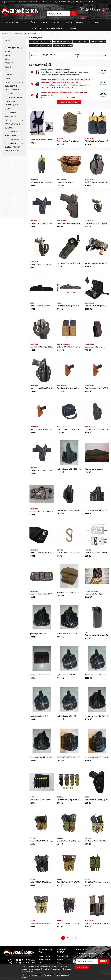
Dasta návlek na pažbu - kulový (40, 800)
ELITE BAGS (61, 138)
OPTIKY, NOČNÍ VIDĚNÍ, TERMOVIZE (13, 126)
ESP (86, 632)
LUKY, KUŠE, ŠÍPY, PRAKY (14, 97)
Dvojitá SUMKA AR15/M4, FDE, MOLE (69, 882)
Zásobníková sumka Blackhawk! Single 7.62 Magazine (42, 182)
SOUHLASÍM (82, 967)
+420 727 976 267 (92, 10)
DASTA (32, 797)
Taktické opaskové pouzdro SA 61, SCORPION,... (97, 263)
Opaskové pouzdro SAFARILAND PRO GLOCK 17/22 (42, 223)
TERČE (7, 56)
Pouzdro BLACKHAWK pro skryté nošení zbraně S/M (97, 306)
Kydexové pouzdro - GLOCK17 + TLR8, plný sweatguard (97, 716)
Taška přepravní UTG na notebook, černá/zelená (69, 429)
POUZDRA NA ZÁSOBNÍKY (62, 42)
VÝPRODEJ (9, 59)
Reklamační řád (62, 956)
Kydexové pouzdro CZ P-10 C (95, 675)
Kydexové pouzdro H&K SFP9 (67, 675)
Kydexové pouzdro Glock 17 (39, 716)
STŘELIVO (9, 120)
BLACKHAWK (89, 138)
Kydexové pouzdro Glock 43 (39, 634)
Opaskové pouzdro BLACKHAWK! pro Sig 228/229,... (69, 223)
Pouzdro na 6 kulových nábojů (40, 675)
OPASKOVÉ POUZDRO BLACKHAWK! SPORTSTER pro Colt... (42, 347)
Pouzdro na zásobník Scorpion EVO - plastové (97, 635)
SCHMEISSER (34, 509)
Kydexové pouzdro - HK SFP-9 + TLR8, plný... (42, 757)
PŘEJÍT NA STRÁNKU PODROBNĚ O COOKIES (38, 975)
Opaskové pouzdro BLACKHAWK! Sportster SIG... (97, 223)
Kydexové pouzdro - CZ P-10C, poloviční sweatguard (97, 757)
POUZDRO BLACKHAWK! (66, 182)
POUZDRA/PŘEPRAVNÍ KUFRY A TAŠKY (13, 134)
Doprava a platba (44, 956)
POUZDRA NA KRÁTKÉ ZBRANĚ (41, 42)
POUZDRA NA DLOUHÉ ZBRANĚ (41, 46)
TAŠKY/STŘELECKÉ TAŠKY (63, 46)
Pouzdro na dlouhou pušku (94, 469)
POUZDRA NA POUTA (98, 42)
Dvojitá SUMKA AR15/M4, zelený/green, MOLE (97, 882)
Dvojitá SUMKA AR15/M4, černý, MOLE (69, 923)
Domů (8, 41)
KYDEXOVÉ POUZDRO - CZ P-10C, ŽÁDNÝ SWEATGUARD (69, 757)
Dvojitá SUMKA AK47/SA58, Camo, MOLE (97, 841)
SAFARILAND (34, 221)
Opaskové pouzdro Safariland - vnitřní (97, 429)
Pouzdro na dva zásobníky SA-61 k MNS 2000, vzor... (69, 263)
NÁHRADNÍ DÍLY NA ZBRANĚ (12, 107)
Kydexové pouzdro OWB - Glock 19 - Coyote (69, 593)
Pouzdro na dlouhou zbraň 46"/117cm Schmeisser (42, 553)
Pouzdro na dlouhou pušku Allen (40, 306)
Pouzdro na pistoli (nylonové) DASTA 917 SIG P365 (97, 800)
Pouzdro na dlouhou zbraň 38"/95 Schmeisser (42, 594)
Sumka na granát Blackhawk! (95, 347)
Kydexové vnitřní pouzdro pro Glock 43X (69, 510)
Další (76, 938)
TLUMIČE (8, 67)
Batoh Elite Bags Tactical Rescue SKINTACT (69, 141)
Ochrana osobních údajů (45, 961)
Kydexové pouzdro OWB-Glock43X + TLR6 (97, 510)
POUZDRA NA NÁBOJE (81, 42)
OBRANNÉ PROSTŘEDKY (14, 48)
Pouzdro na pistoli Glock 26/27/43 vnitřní (97, 388)
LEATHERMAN (10, 101)
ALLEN (32, 303)
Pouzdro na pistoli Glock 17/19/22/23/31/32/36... (42, 429)
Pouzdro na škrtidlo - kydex (94, 594)
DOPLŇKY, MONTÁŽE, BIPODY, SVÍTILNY (12, 115)
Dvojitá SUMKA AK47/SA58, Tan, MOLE (42, 841)
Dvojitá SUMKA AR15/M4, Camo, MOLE (42, 923)
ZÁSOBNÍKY (9, 63)
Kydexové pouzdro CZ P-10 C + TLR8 (69, 469)
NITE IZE (60, 550)
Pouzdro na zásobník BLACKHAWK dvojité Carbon (97, 923)
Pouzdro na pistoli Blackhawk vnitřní (69, 388)
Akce (59, 963)
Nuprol (60, 797)
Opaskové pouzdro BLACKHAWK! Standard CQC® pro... (42, 265)
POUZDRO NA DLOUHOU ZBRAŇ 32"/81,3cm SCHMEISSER (42, 512)
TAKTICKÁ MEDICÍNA (12, 151)
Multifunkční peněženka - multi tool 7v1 (97, 553)
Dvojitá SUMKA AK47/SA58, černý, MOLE (42, 882)
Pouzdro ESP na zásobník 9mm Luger (55, 69)
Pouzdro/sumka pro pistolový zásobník (69, 800)
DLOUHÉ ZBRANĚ (11, 86)
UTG (59, 427)
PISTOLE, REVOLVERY (13, 82)
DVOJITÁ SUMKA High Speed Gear (69, 347)
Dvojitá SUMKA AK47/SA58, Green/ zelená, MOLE (69, 841)
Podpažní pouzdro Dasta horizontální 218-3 (42, 140)
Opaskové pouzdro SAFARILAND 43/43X (42, 470)
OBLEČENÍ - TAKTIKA (12, 139)
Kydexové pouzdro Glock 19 (67, 716)
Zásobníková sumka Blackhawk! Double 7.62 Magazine (97, 141)
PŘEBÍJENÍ (9, 75)
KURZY (7, 52)
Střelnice (60, 960)
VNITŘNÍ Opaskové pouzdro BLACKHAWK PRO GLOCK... (97, 182)
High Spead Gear (64, 344)
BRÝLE (7, 71)
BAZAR (8, 78)
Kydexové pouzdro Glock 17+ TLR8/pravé (69, 634)
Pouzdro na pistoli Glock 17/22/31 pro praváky (42, 388)
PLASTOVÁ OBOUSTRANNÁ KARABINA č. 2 (69, 553)
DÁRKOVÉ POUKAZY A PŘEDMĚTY (13, 92)
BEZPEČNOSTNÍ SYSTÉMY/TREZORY (12, 145)
